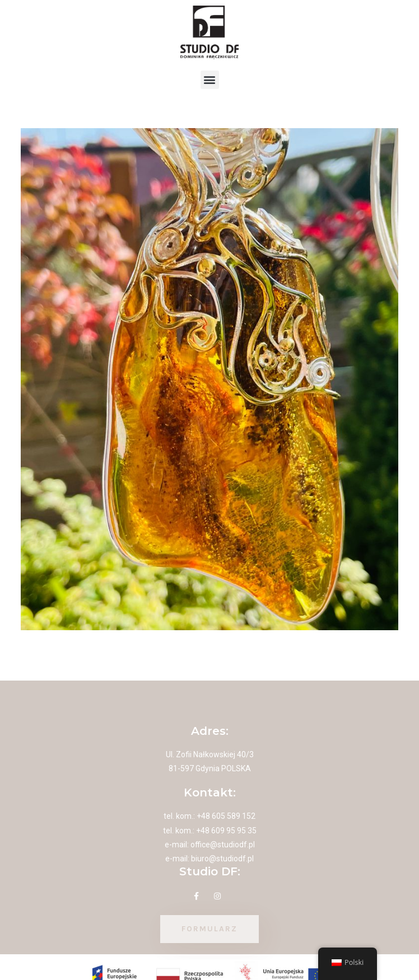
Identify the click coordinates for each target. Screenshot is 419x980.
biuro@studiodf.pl (222, 859)
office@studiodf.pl (223, 845)
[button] (210, 80)
